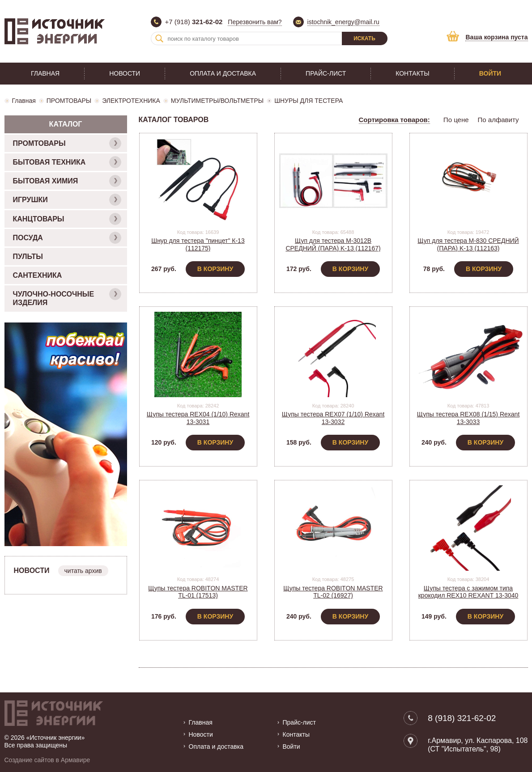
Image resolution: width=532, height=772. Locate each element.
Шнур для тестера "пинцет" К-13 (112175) (198, 244)
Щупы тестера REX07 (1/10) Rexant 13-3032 (333, 418)
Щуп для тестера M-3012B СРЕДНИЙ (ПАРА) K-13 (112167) (333, 244)
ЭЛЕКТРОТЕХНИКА (131, 101)
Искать (364, 38)
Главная (45, 73)
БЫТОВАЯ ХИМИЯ (67, 181)
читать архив (83, 571)
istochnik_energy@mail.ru (343, 22)
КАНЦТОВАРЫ (67, 219)
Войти (490, 73)
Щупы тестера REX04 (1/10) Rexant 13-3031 (198, 418)
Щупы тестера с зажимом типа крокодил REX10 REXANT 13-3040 (468, 592)
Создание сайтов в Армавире (47, 760)
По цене (456, 120)
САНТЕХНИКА (38, 275)
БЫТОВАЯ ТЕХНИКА (67, 162)
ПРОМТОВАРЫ (69, 101)
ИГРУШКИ (67, 200)
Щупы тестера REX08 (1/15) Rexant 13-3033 (468, 418)
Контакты (413, 73)
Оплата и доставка (223, 73)
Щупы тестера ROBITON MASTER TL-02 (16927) (333, 592)
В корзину (215, 269)
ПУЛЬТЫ (28, 257)
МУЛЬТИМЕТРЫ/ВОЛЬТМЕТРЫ (217, 101)
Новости (125, 73)
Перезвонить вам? (255, 22)
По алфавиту (498, 120)
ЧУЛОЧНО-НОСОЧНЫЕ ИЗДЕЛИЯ (67, 297)
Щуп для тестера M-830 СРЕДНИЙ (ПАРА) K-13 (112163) (468, 244)
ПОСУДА (67, 238)
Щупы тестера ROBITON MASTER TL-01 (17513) (198, 592)
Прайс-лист (326, 73)
